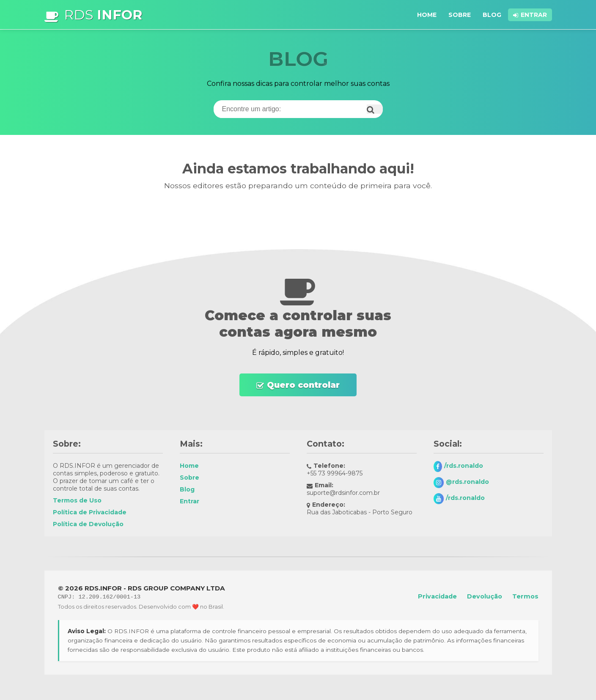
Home (427, 15)
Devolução (485, 596)
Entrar (534, 15)
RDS (103, 15)
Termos (525, 596)
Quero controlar (303, 385)
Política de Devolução (88, 524)
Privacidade (437, 596)
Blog (492, 15)
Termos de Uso (77, 500)
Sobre (460, 15)
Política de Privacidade (90, 512)
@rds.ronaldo (467, 482)
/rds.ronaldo (464, 466)
